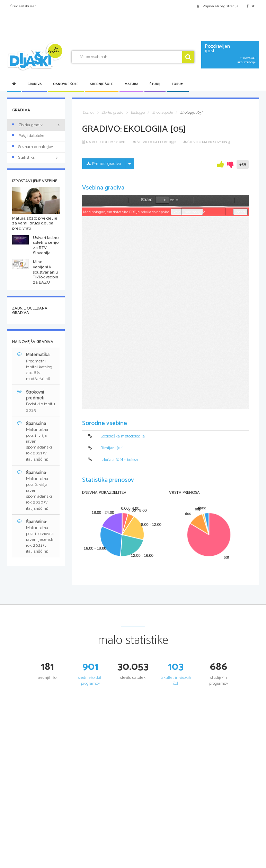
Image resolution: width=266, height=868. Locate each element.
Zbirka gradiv (27, 125)
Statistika (36, 158)
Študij (155, 84)
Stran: (147, 200)
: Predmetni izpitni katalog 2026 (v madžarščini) (35, 367)
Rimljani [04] (112, 448)
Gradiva (34, 84)
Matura (131, 84)
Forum (178, 84)
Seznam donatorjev (33, 147)
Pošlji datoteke (28, 136)
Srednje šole (102, 84)
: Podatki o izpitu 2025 (36, 401)
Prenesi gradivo (104, 164)
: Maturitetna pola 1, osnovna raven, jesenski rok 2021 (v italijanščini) (36, 537)
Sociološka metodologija (123, 436)
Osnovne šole (66, 84)
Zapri (240, 212)
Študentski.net (23, 6)
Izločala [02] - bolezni (121, 460)
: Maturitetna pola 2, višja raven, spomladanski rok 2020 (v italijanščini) (35, 490)
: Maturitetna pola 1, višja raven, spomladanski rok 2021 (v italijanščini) (35, 441)
